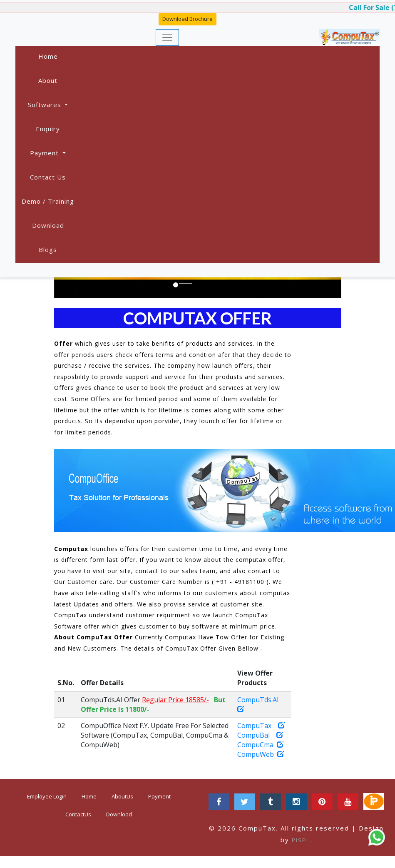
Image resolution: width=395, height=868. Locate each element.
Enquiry (48, 129)
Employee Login (47, 796)
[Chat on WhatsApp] (377, 837)
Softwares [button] (46, 105)
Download (48, 225)
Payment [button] (45, 153)
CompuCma (260, 745)
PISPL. (302, 840)
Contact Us (48, 177)
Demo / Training (48, 201)
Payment (159, 796)
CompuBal (260, 735)
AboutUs (122, 796)
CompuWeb (261, 754)
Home (48, 56)
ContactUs (78, 814)
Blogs (48, 249)
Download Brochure (188, 19)
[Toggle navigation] (167, 37)
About (48, 80)
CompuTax (261, 726)
